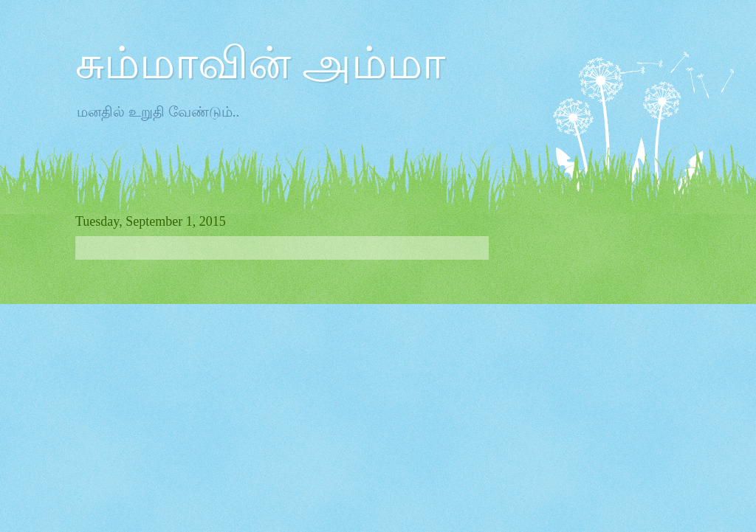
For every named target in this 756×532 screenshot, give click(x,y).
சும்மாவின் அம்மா (260, 63)
